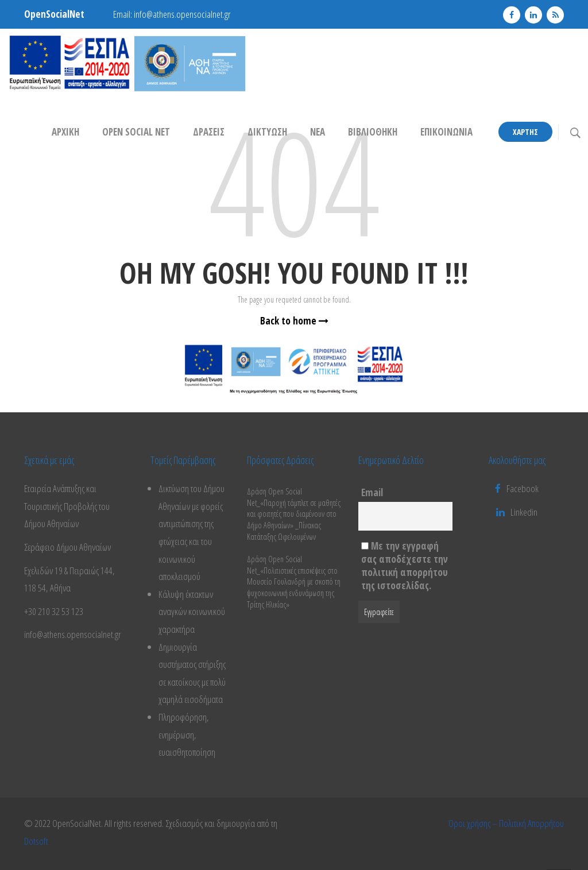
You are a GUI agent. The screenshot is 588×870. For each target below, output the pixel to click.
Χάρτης (525, 132)
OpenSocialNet (54, 14)
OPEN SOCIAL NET (136, 132)
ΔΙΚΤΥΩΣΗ (267, 132)
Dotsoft (36, 841)
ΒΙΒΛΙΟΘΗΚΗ (373, 132)
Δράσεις (209, 132)
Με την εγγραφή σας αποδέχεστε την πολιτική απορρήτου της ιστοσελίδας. (405, 566)
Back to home (294, 321)
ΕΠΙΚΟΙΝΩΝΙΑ (446, 132)
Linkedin (524, 512)
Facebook (517, 488)
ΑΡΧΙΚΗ (65, 132)
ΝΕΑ (318, 132)
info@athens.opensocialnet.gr (182, 14)
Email (372, 492)
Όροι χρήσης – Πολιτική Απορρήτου (506, 823)
